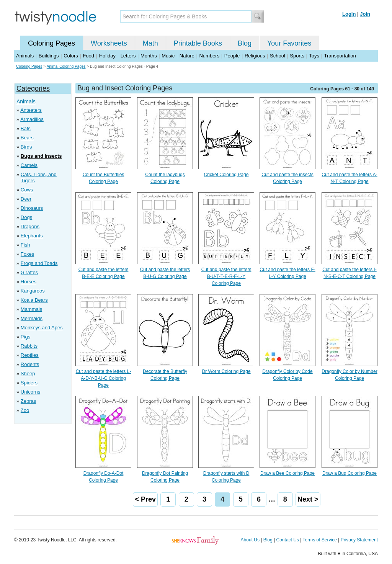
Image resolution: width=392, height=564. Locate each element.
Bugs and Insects (41, 156)
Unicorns (30, 392)
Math (150, 43)
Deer (26, 199)
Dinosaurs (32, 208)
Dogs (26, 217)
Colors (71, 56)
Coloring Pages (51, 43)
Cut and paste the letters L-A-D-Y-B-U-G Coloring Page (104, 378)
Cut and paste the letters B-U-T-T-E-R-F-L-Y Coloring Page (226, 276)
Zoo (25, 410)
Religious (255, 56)
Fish (25, 245)
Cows (27, 190)
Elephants (32, 236)
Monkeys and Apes (42, 328)
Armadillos (32, 119)
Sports (297, 56)
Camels (29, 165)
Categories (33, 88)
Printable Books (198, 43)
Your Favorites (289, 43)
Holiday (107, 56)
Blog (245, 43)
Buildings (49, 56)
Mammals (31, 309)
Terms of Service (319, 540)
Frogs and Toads (39, 263)
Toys (314, 56)
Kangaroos (33, 291)
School (278, 56)
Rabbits (29, 346)
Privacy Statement (359, 540)
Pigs (25, 337)
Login (349, 14)
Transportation (340, 56)
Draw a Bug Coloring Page (350, 473)
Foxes (27, 254)
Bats (26, 128)
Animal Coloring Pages (66, 66)
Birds (26, 147)
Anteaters (31, 110)
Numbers (209, 56)
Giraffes (29, 272)
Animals (25, 56)
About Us (250, 540)
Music (168, 56)
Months (149, 56)
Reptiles (30, 355)
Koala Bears (34, 300)
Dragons (30, 226)
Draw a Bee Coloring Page (287, 473)
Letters (128, 56)
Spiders (29, 383)
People (232, 56)
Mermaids (32, 318)
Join (365, 14)
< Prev (145, 499)
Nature (187, 56)
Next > (308, 499)
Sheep (28, 374)
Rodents (30, 364)
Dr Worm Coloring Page (226, 371)
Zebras (28, 401)
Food (88, 56)
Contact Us (288, 540)
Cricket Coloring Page (226, 175)
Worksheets (109, 43)
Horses (29, 282)
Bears (27, 138)
